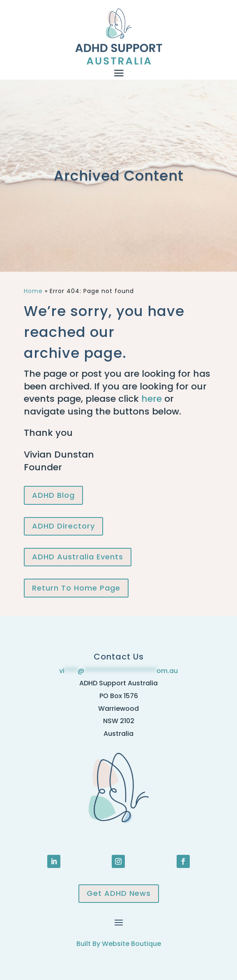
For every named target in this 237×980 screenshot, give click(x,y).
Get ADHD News (119, 893)
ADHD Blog (53, 495)
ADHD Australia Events (78, 557)
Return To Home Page (76, 588)
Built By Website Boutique (119, 944)
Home (33, 291)
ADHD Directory (63, 526)
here (152, 399)
